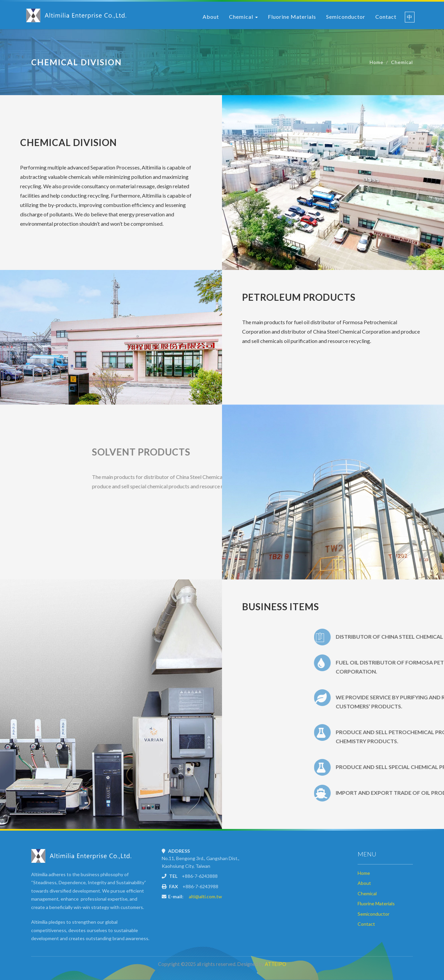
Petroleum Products (299, 297)
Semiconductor (346, 17)
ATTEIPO (276, 964)
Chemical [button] (243, 17)
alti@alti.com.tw (205, 896)
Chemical (402, 62)
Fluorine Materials (292, 17)
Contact (386, 17)
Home (377, 62)
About (211, 17)
